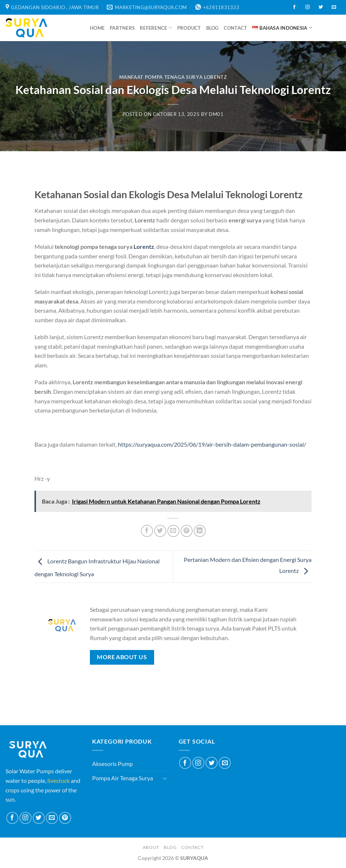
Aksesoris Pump (112, 764)
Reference (156, 28)
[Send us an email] (334, 7)
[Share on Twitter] (160, 531)
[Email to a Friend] (173, 531)
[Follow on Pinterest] (65, 818)
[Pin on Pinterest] (187, 531)
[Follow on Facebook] (294, 7)
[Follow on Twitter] (321, 7)
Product (189, 28)
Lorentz (144, 246)
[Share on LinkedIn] (200, 531)
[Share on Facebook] (147, 531)
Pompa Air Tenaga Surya (123, 778)
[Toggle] (165, 778)
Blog (212, 28)
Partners (122, 28)
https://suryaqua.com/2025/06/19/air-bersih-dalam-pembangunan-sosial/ (212, 444)
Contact (236, 28)
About (151, 847)
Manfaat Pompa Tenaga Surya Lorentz (173, 77)
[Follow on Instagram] (307, 7)
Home (97, 28)
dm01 (216, 114)
